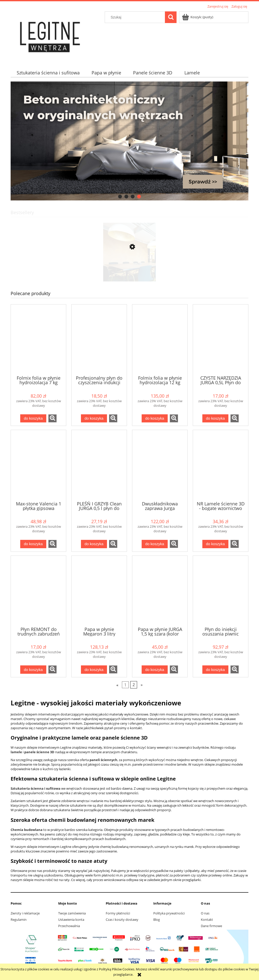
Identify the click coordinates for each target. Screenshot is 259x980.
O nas (205, 913)
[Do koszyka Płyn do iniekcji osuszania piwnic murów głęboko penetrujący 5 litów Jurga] (215, 670)
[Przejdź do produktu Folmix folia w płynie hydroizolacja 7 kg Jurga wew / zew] (38, 339)
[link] (129, 141)
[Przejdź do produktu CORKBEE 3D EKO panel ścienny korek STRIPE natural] (129, 271)
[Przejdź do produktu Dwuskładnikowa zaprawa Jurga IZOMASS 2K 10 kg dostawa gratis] (160, 465)
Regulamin (19, 920)
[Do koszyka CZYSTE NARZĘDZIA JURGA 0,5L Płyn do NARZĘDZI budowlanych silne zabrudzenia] (215, 418)
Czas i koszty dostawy (122, 920)
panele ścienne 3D (39, 752)
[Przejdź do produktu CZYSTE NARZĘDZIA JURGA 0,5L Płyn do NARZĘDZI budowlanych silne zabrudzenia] (221, 339)
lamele (16, 752)
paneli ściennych (103, 760)
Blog (157, 920)
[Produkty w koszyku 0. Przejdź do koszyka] (198, 17)
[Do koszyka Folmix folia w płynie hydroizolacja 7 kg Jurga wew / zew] (33, 418)
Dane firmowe (211, 926)
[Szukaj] (171, 17)
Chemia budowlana (27, 830)
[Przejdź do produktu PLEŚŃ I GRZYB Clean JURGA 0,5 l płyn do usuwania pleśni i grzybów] (99, 465)
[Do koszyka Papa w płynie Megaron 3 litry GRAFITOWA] (94, 670)
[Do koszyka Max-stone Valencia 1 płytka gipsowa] (33, 544)
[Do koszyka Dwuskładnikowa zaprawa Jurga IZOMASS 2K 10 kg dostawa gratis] (155, 544)
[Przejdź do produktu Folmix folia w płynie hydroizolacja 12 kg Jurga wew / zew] (160, 339)
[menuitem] (48, 73)
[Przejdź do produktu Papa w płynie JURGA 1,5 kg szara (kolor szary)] (160, 591)
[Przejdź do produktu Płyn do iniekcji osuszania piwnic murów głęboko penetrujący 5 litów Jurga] (221, 591)
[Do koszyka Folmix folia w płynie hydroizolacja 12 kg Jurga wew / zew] (155, 418)
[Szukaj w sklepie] (136, 17)
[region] (129, 141)
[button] (52, 418)
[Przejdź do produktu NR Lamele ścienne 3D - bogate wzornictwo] (221, 465)
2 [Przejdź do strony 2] (134, 685)
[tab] (120, 197)
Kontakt (207, 920)
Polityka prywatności (169, 913)
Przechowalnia (69, 926)
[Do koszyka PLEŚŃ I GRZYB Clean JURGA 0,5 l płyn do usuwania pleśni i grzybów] (94, 544)
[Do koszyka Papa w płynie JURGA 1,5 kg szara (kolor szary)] (155, 670)
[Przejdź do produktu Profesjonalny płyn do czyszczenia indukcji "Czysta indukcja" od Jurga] (99, 339)
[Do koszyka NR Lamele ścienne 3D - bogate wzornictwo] (215, 544)
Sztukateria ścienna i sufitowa (36, 788)
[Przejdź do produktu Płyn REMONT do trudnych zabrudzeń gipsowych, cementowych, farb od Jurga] (38, 591)
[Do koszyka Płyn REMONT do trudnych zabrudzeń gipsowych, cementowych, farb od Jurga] (33, 670)
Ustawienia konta (71, 920)
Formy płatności (118, 913)
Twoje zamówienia (72, 913)
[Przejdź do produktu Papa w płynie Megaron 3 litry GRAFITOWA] (99, 591)
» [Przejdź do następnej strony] (142, 685)
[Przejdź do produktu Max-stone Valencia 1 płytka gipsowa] (38, 465)
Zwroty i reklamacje (25, 913)
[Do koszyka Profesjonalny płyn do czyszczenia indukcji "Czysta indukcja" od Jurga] (94, 418)
